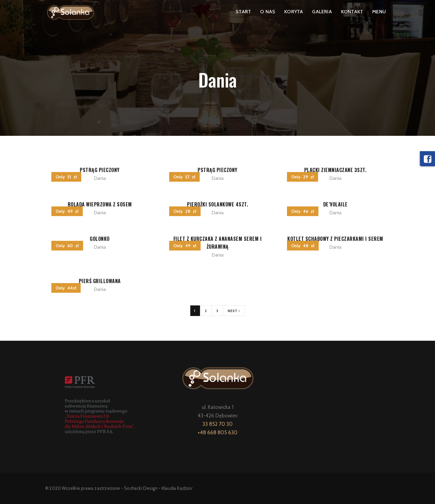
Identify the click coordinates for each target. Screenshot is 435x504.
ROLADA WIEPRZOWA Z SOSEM (100, 204)
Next (234, 311)
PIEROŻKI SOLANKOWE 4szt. (217, 204)
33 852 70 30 (217, 424)
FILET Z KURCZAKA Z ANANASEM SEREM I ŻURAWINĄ (218, 243)
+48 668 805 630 (217, 432)
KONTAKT (352, 12)
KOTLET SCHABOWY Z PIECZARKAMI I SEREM (335, 239)
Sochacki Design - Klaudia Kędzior (158, 488)
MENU (379, 12)
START (243, 12)
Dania (100, 178)
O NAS (268, 12)
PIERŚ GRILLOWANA (100, 281)
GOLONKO (100, 239)
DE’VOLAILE (335, 204)
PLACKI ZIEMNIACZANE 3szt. (335, 170)
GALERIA (322, 12)
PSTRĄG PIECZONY (100, 170)
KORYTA (294, 12)
